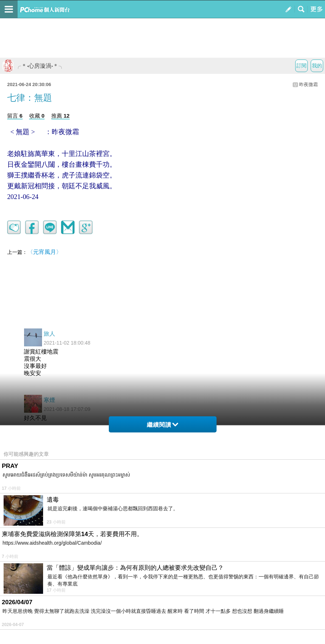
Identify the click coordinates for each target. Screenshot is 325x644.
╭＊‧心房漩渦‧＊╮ (33, 66)
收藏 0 (37, 116)
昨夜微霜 (308, 84)
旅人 (50, 334)
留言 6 (15, 116)
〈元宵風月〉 (45, 252)
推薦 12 (61, 116)
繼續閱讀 (162, 425)
